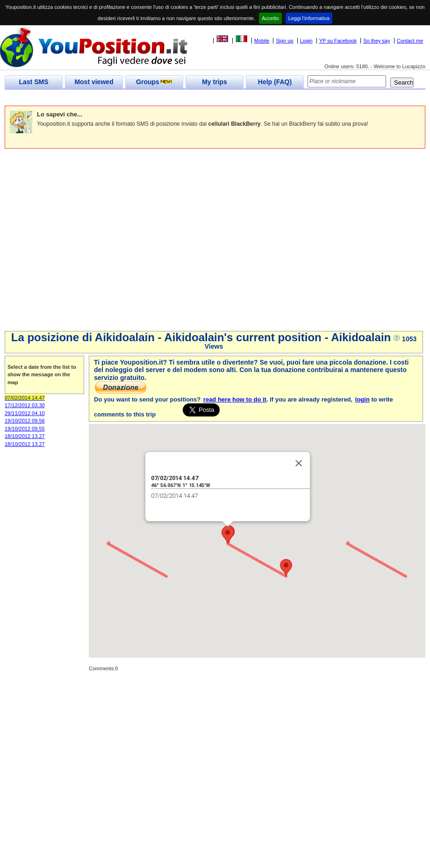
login (362, 399)
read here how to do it (235, 399)
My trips (215, 82)
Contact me (410, 41)
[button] (286, 568)
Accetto (270, 18)
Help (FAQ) (275, 82)
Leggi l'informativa (309, 18)
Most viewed (94, 82)
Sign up (284, 41)
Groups (154, 82)
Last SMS (33, 82)
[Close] (299, 463)
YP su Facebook (338, 41)
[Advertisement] (88, 241)
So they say (376, 41)
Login (306, 41)
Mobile (262, 41)
